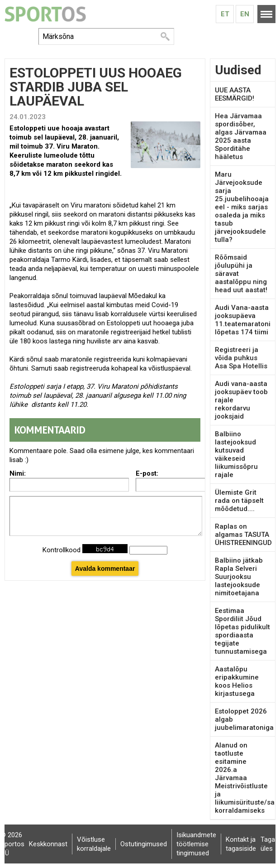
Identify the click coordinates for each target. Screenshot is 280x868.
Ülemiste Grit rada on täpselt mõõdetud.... (239, 501)
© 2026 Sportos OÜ (12, 844)
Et (225, 14)
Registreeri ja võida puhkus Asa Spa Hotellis (241, 358)
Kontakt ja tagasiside (241, 844)
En (245, 14)
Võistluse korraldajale (94, 844)
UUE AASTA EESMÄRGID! (235, 94)
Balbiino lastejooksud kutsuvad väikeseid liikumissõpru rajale (236, 454)
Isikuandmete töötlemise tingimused (196, 844)
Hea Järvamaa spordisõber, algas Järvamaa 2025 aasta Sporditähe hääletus (241, 136)
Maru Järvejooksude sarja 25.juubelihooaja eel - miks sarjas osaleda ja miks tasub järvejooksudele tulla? (242, 207)
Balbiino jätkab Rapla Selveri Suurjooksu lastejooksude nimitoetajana (239, 577)
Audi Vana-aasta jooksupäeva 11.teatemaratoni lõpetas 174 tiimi (243, 320)
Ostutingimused (144, 844)
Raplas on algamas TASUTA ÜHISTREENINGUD (243, 535)
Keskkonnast (48, 844)
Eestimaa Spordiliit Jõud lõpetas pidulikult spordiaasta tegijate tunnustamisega (242, 631)
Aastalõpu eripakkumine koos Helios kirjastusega (237, 681)
